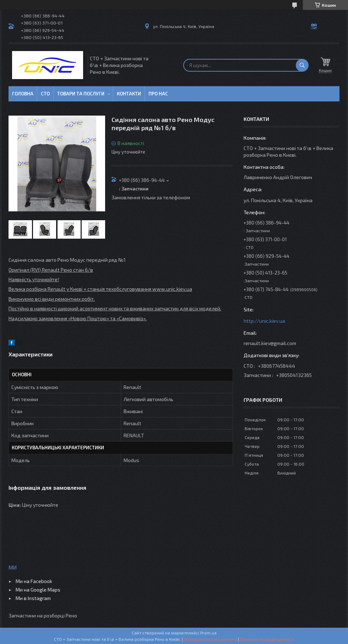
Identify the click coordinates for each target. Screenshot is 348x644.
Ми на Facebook (34, 581)
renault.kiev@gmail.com (270, 343)
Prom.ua (208, 633)
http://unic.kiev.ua (264, 321)
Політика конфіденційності (267, 639)
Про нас (158, 94)
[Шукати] (302, 65)
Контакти (129, 94)
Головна (23, 94)
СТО (45, 94)
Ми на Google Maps (38, 590)
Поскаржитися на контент (210, 639)
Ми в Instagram (33, 598)
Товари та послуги (81, 94)
